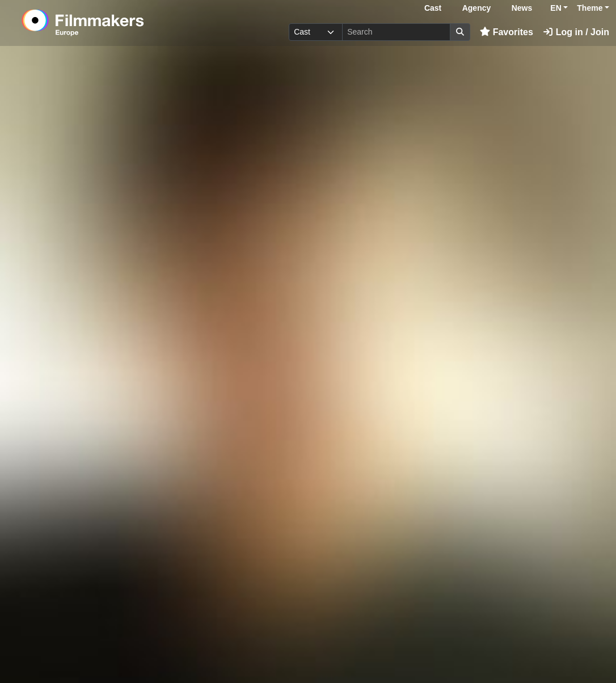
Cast (433, 8)
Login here (533, 648)
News (522, 8)
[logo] (111, 23)
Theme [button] (590, 8)
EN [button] (556, 8)
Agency (477, 8)
